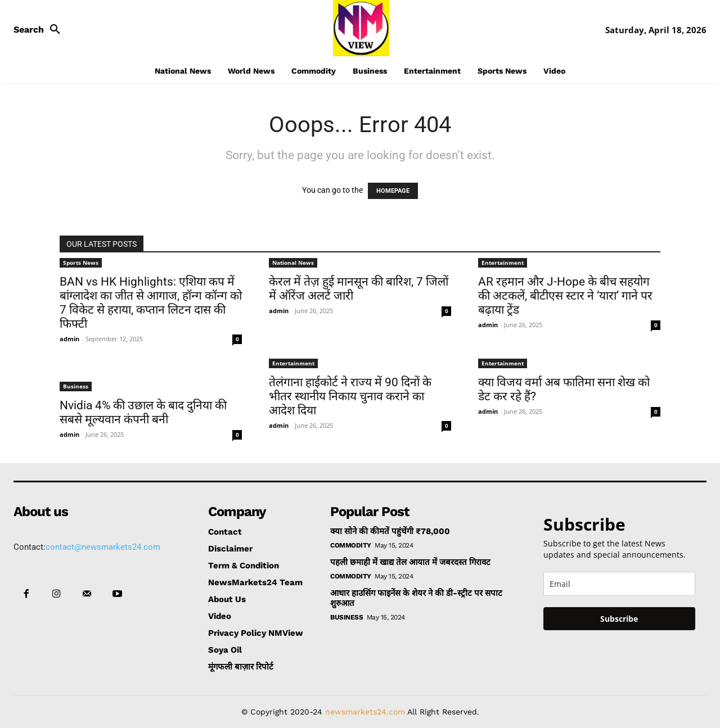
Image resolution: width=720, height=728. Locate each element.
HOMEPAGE (393, 191)
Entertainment (503, 263)
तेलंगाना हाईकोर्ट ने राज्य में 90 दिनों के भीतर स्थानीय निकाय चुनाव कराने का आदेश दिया (350, 396)
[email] (619, 584)
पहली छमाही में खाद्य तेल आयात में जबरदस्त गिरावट (410, 562)
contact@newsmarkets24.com (103, 547)
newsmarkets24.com (365, 712)
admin (69, 339)
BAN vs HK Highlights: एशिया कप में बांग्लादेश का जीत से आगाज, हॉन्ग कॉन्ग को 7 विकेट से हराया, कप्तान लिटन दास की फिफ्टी (151, 303)
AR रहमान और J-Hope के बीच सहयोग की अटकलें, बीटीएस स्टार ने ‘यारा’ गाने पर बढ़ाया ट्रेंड (565, 296)
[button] (40, 30)
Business (76, 386)
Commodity (351, 545)
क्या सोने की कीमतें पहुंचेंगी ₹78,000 (390, 531)
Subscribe (619, 619)
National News (293, 263)
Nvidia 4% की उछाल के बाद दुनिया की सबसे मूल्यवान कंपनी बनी (143, 412)
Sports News (81, 263)
